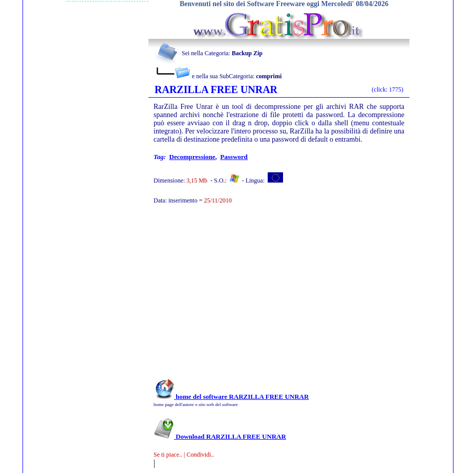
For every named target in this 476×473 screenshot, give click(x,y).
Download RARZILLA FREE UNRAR (220, 436)
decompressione (192, 157)
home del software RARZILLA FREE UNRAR (231, 397)
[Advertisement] (265, 297)
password (234, 157)
